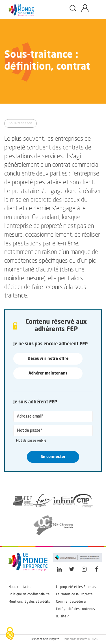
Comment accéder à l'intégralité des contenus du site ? (75, 609)
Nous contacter (20, 587)
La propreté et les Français (76, 587)
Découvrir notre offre (48, 359)
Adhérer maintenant (48, 373)
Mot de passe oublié (31, 441)
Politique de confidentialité (29, 594)
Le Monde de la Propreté (74, 594)
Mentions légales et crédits (29, 602)
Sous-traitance (20, 123)
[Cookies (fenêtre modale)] (10, 634)
